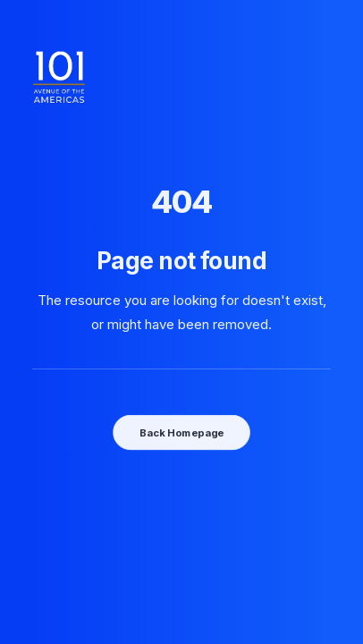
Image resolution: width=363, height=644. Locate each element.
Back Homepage (181, 432)
